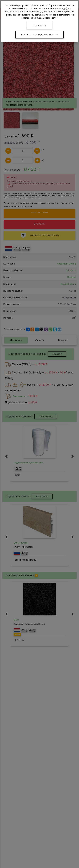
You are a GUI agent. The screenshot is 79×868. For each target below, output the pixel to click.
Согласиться (39, 25)
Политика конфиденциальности (40, 35)
